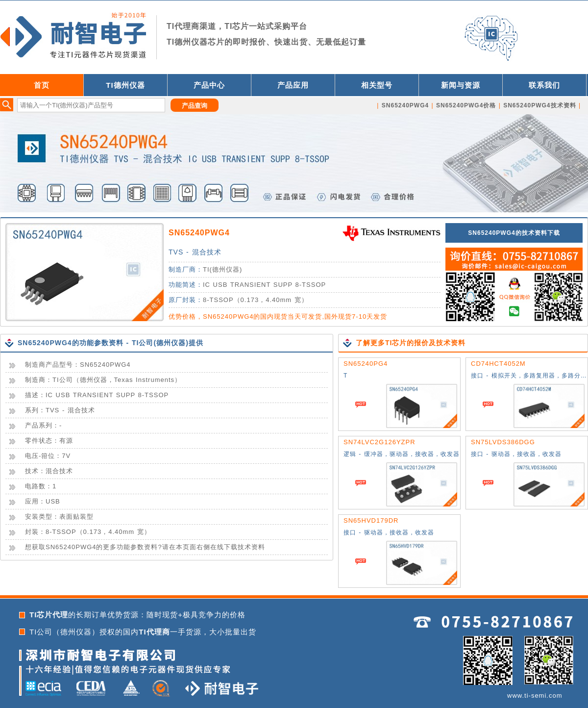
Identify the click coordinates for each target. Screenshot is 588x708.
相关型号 (377, 85)
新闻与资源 (461, 85)
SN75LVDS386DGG (503, 442)
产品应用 (293, 85)
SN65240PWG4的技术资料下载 (514, 233)
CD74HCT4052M (498, 364)
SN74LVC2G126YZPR (380, 442)
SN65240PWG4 (199, 233)
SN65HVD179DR (371, 520)
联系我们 (544, 85)
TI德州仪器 (125, 85)
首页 (42, 85)
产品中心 (209, 85)
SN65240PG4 (366, 364)
